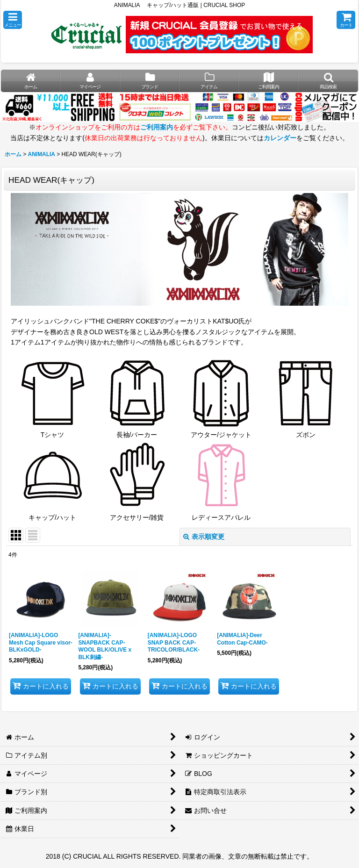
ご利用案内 (157, 127)
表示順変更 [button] (204, 537)
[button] (13, 20)
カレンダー (280, 138)
